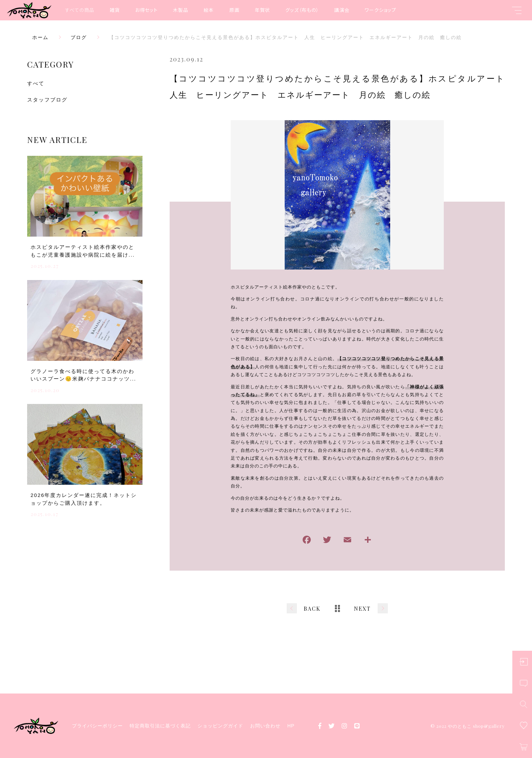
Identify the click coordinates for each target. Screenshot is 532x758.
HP (291, 726)
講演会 (342, 10)
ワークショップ (381, 10)
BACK (312, 608)
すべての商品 (80, 10)
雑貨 (115, 10)
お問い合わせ (265, 726)
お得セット (146, 10)
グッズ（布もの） (302, 10)
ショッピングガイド (220, 726)
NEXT (362, 608)
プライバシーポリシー (97, 726)
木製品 (181, 10)
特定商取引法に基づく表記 (160, 726)
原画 (234, 10)
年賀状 (262, 10)
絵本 (209, 10)
